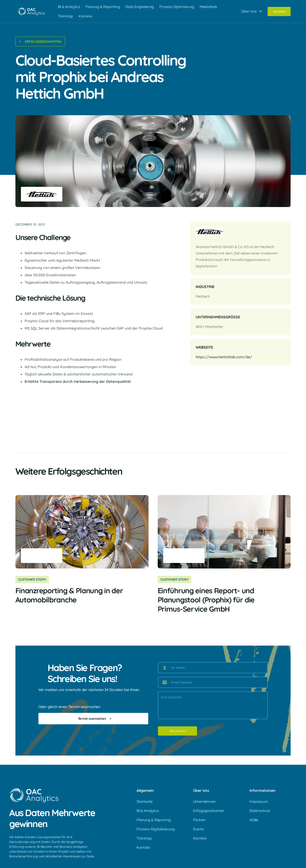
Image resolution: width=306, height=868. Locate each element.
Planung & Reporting (103, 7)
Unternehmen (204, 801)
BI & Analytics (69, 7)
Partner (199, 820)
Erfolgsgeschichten (209, 811)
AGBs (254, 820)
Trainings (66, 16)
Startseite (145, 801)
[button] (251, 11)
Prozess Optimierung (177, 7)
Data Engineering (140, 7)
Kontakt (279, 11)
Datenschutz (260, 811)
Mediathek (208, 7)
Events (199, 829)
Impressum (259, 801)
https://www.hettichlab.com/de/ (224, 357)
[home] (31, 11)
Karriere (85, 16)
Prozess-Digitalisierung (156, 829)
